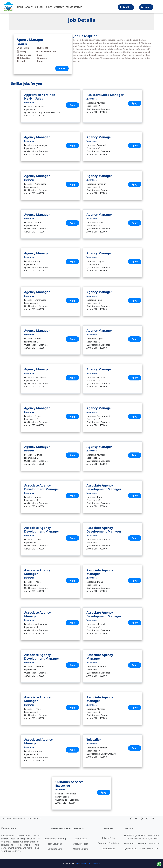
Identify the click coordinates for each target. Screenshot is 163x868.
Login (145, 7)
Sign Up (125, 7)
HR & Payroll (81, 839)
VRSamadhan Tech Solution (87, 863)
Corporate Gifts (55, 849)
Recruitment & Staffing (55, 839)
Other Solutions (81, 849)
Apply (72, 105)
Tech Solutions (55, 844)
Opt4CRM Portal (81, 844)
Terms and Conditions (109, 843)
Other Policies (109, 848)
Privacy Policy (109, 838)
